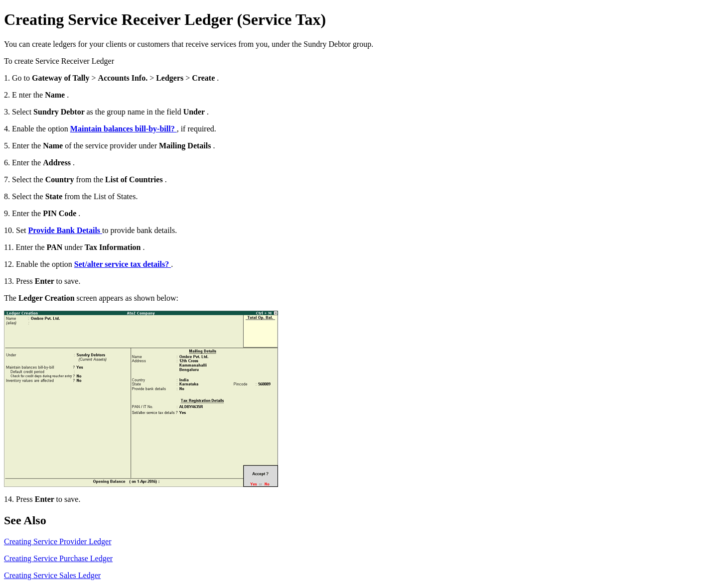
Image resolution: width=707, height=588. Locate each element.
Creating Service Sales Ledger (52, 575)
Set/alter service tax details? (123, 264)
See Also (25, 520)
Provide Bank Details (65, 230)
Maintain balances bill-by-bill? (124, 129)
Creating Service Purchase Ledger (58, 558)
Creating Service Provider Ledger (58, 541)
